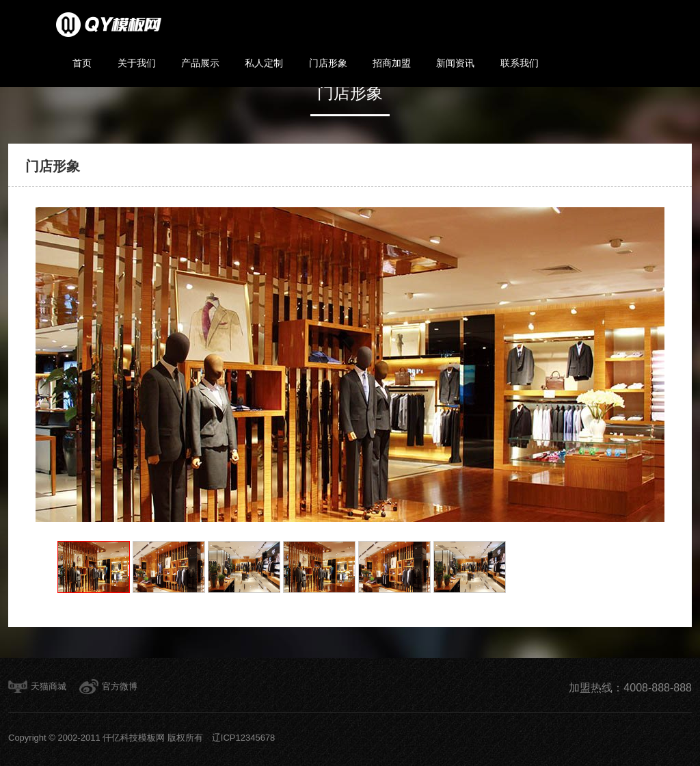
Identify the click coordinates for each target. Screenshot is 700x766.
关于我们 (137, 63)
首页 (82, 63)
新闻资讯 (455, 63)
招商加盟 (392, 63)
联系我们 (520, 63)
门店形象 (328, 63)
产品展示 (200, 63)
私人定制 (264, 63)
